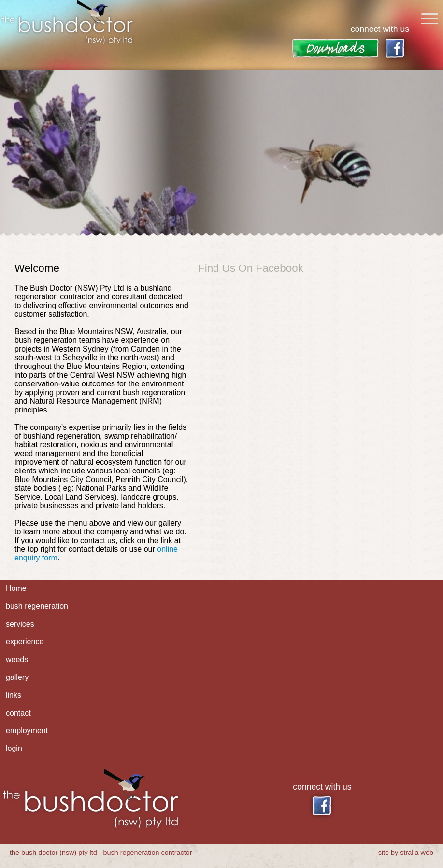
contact (18, 713)
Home (16, 588)
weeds (17, 659)
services (20, 624)
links (14, 695)
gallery (17, 677)
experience (25, 641)
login (14, 748)
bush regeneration (37, 606)
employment (27, 730)
